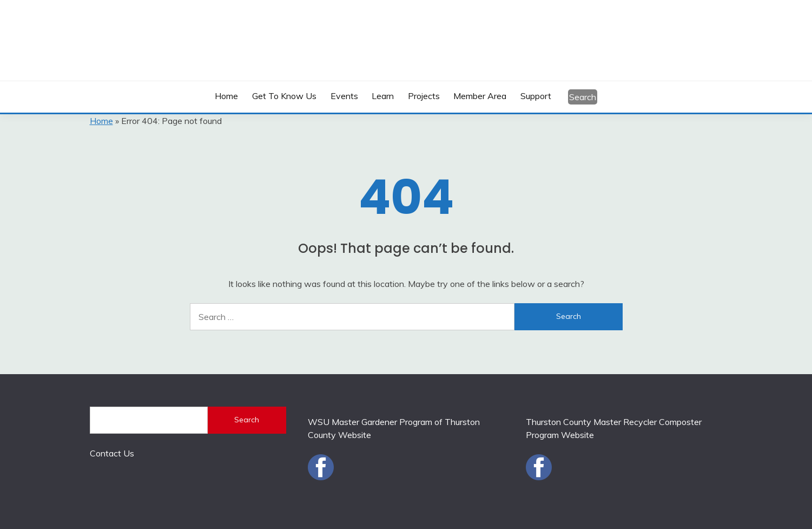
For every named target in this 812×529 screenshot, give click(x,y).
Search (583, 97)
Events (344, 96)
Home (226, 96)
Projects (424, 96)
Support (536, 96)
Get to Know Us (284, 96)
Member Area (480, 96)
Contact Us (112, 453)
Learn (383, 96)
